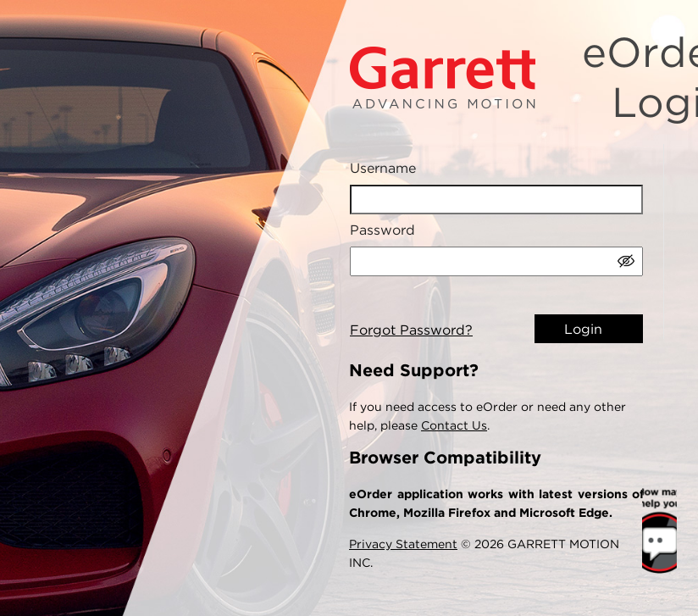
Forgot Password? (411, 330)
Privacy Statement (403, 544)
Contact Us (454, 425)
